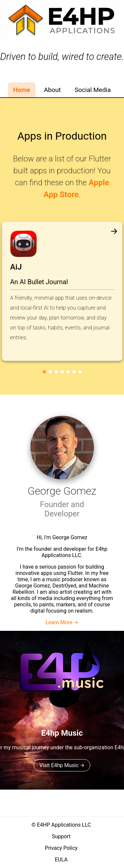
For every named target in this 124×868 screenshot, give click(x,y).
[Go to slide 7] (80, 372)
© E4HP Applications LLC (61, 825)
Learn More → (62, 622)
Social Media (93, 90)
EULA (61, 860)
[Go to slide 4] (62, 372)
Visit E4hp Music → (62, 765)
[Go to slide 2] (50, 372)
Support (61, 836)
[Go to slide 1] (44, 372)
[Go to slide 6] (74, 372)
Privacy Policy (61, 848)
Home (22, 90)
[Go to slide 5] (68, 372)
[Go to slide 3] (56, 372)
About (52, 90)
